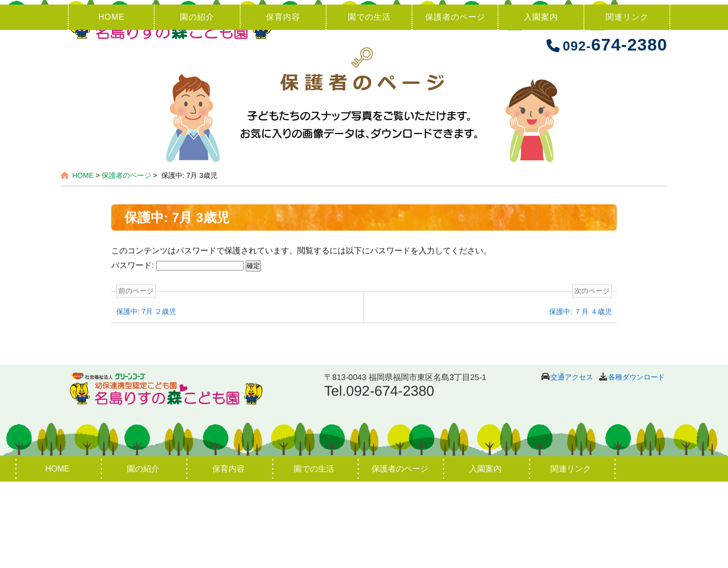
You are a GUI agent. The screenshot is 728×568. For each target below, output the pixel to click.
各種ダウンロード (636, 463)
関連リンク (627, 103)
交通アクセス (572, 463)
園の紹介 (197, 103)
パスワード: (177, 352)
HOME (111, 103)
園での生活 (369, 103)
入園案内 (541, 103)
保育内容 (283, 103)
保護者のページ (455, 103)
